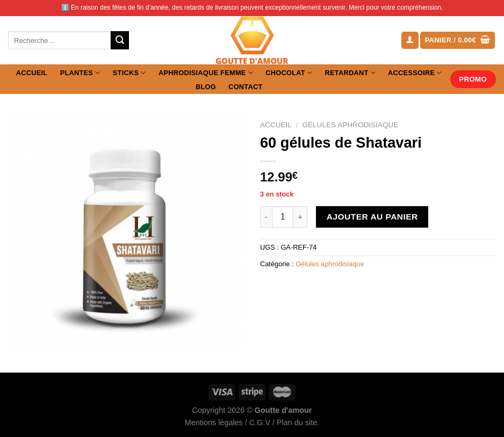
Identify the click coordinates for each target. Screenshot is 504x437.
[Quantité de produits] (283, 217)
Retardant (350, 73)
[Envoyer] (120, 40)
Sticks (129, 73)
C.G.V (260, 423)
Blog (206, 87)
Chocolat (289, 73)
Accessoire (415, 73)
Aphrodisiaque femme (206, 73)
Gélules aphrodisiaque (350, 125)
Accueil (32, 73)
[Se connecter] (410, 41)
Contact (245, 87)
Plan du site (297, 423)
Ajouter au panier (372, 217)
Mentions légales (214, 423)
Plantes (80, 73)
